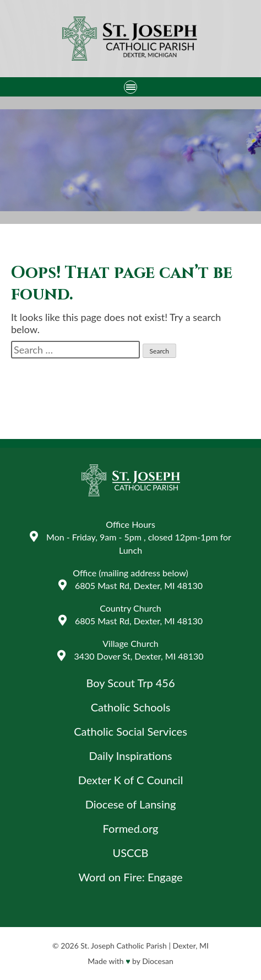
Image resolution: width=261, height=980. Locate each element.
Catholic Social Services (130, 731)
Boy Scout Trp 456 (130, 683)
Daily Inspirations (130, 756)
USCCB (131, 853)
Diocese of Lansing (131, 804)
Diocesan (158, 961)
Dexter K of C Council (131, 780)
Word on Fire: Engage (131, 877)
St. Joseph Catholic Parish (123, 946)
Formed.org (131, 828)
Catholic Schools (131, 707)
